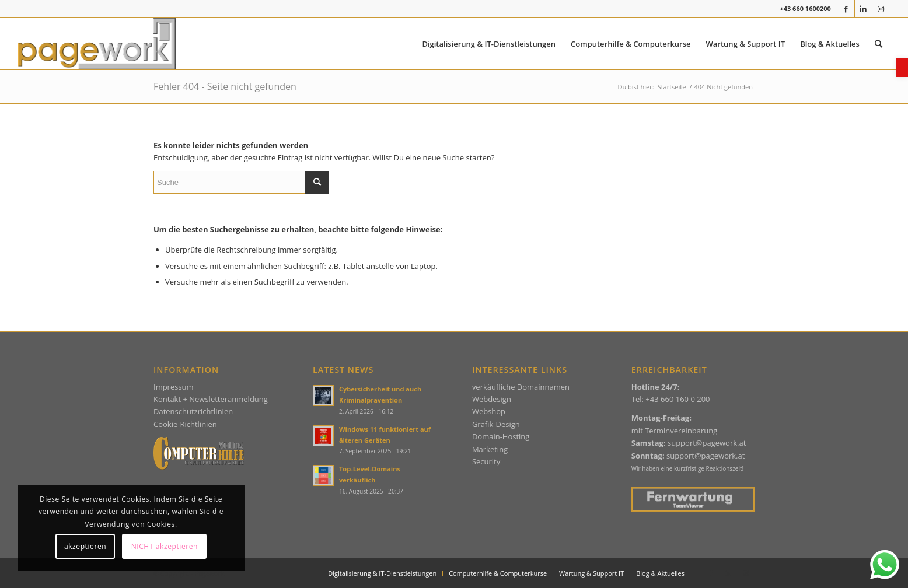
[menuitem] (489, 44)
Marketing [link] (490, 449)
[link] (902, 68)
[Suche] (241, 182)
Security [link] (486, 461)
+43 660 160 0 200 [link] (677, 399)
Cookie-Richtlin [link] (180, 424)
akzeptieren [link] (85, 546)
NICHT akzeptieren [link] (165, 546)
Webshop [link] (489, 411)
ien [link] (212, 424)
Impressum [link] (174, 387)
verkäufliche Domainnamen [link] (521, 387)
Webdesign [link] (492, 399)
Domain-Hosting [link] (501, 436)
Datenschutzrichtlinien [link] (193, 411)
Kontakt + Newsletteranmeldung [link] (211, 399)
